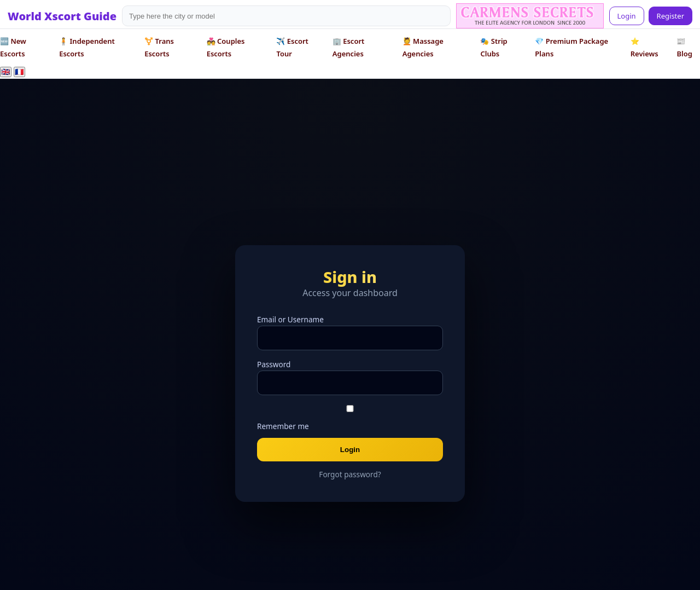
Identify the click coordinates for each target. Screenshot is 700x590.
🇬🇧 (6, 72)
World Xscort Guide (62, 16)
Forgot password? (350, 474)
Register (670, 16)
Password (274, 364)
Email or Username (290, 319)
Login (627, 16)
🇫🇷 (19, 72)
